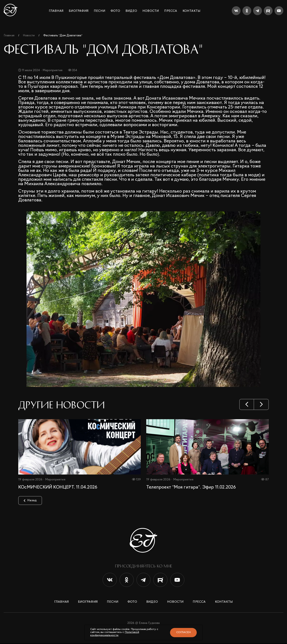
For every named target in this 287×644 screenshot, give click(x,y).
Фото (115, 11)
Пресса (171, 11)
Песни (99, 11)
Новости (151, 11)
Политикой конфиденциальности (115, 634)
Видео (131, 11)
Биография (79, 11)
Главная (56, 11)
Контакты (192, 11)
